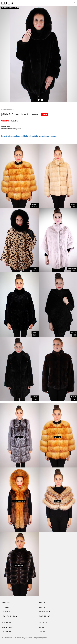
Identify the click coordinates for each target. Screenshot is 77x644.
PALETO (34, 397)
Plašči (19, 437)
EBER (7, 3)
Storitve (6, 612)
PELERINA (34, 268)
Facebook (6, 632)
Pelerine (19, 565)
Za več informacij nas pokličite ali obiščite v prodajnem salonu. (29, 136)
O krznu (42, 607)
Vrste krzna (44, 612)
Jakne (58, 437)
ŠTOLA (73, 333)
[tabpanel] (39, 54)
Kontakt (43, 632)
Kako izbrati (44, 616)
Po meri (5, 607)
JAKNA (74, 397)
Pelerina (72, 268)
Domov (4, 8)
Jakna (74, 204)
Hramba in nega (9, 616)
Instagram (7, 627)
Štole (58, 501)
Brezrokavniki (19, 501)
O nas (41, 627)
